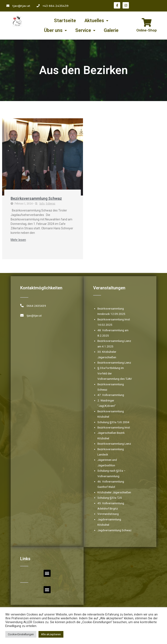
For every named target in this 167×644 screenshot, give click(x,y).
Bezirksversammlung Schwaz (36, 198)
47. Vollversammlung (111, 395)
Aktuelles (96, 21)
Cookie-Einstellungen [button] (21, 634)
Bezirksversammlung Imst (114, 427)
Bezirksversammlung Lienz (114, 363)
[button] (47, 573)
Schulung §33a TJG (110, 498)
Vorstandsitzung (108, 514)
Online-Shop (147, 30)
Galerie (111, 30)
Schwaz (51, 203)
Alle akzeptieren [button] (51, 634)
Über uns (55, 31)
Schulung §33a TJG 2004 (113, 422)
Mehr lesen (18, 240)
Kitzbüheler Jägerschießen (114, 492)
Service (85, 31)
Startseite (65, 21)
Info (42, 203)
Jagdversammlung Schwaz (114, 530)
